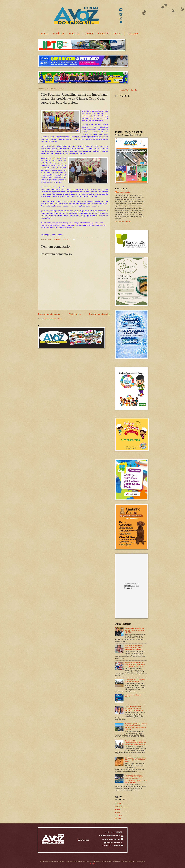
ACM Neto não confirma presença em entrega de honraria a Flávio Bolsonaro (134, 709)
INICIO (45, 34)
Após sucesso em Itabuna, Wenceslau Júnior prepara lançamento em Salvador (134, 647)
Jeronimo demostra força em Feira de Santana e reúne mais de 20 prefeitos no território (135, 664)
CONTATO (132, 34)
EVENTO (118, 809)
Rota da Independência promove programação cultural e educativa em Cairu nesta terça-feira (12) (136, 727)
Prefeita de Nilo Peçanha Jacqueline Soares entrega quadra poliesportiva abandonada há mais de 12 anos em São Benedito (136, 779)
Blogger (92, 863)
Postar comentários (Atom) (53, 319)
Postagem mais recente (49, 314)
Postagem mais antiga (100, 314)
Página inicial (75, 314)
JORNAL (118, 34)
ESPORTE (103, 34)
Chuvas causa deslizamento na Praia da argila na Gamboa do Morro (135, 760)
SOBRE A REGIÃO (124, 192)
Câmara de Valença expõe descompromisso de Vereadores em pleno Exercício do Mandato (136, 743)
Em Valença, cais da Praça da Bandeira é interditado (135, 680)
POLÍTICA (74, 34)
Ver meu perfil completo (123, 222)
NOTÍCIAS (59, 34)
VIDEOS (118, 818)
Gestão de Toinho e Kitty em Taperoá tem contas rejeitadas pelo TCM (135, 630)
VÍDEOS (89, 34)
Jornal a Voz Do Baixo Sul (129, 90)
